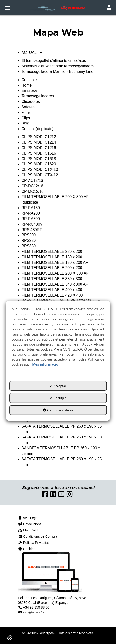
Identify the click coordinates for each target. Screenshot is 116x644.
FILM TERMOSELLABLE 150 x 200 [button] (52, 257)
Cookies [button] (27, 549)
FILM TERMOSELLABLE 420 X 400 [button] (52, 295)
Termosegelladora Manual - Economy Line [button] (58, 72)
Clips (26, 118)
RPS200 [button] (29, 235)
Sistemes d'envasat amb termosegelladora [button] (58, 66)
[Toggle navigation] (109, 8)
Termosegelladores (38, 96)
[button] (58, 8)
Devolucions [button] (30, 524)
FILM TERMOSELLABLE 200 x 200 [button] (52, 268)
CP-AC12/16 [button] (32, 181)
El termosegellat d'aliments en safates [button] (54, 61)
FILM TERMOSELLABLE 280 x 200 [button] (52, 252)
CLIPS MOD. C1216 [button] (39, 148)
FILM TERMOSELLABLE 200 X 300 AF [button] (55, 273)
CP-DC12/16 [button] (32, 186)
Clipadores (31, 101)
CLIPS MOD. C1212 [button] (39, 137)
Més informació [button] (45, 364)
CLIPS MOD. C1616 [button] (39, 153)
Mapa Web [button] (29, 530)
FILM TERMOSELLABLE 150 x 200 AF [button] (55, 262)
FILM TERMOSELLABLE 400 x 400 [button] (52, 290)
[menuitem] (58, 518)
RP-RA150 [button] (31, 208)
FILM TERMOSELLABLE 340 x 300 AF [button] (55, 284)
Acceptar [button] (58, 386)
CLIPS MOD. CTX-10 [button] (40, 170)
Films (26, 112)
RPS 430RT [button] (32, 230)
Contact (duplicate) (38, 129)
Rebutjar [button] (58, 398)
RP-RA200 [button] (31, 213)
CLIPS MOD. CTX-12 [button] (40, 175)
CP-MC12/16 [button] (33, 192)
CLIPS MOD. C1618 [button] (39, 159)
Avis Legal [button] (28, 518)
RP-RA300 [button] (31, 219)
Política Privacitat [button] (33, 543)
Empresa (29, 90)
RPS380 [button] (29, 246)
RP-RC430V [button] (32, 224)
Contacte (29, 80)
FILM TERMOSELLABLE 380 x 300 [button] (52, 279)
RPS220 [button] (29, 241)
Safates (28, 107)
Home (27, 85)
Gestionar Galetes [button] (58, 410)
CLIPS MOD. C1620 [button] (39, 164)
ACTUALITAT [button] (33, 52)
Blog (25, 123)
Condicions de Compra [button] (38, 536)
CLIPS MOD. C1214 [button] (39, 142)
